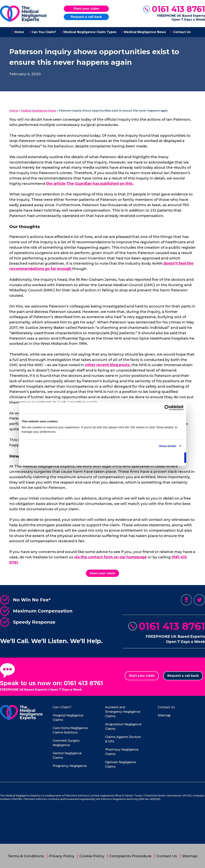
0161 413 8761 (178, 9)
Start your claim (86, 9)
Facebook (186, 600)
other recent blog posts (107, 365)
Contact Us (182, 32)
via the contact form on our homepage (110, 557)
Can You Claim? (44, 32)
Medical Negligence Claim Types (90, 32)
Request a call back (86, 17)
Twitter (199, 600)
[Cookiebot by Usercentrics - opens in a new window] (167, 408)
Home (19, 32)
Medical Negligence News (145, 32)
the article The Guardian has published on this (89, 184)
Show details (168, 446)
